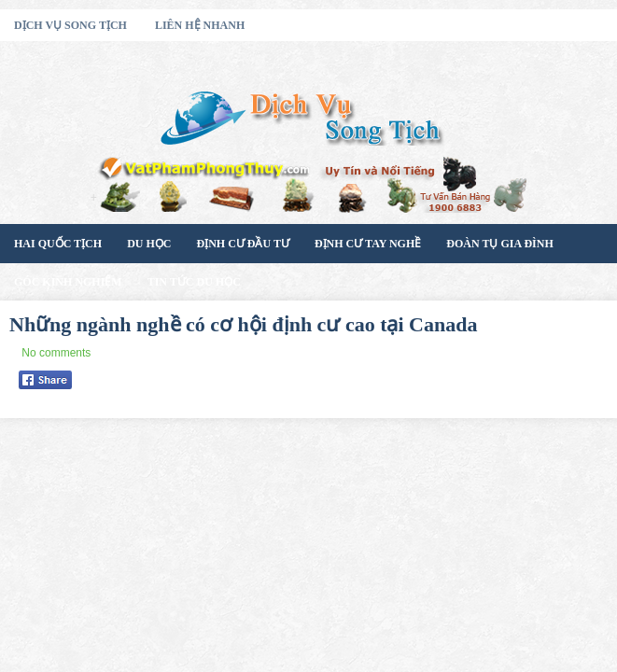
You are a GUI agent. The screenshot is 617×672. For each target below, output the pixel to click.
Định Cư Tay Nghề (368, 244)
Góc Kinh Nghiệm (68, 282)
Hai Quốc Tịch (58, 244)
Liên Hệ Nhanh (200, 25)
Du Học (149, 244)
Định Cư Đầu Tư (242, 244)
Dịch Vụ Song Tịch (70, 25)
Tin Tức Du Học (194, 282)
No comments (56, 353)
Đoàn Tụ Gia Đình (499, 244)
